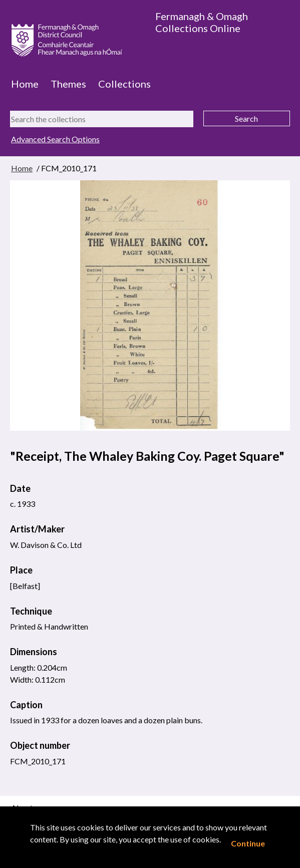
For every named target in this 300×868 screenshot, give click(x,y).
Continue (248, 843)
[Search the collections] (102, 119)
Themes (68, 84)
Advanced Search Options (55, 139)
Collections (124, 84)
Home (25, 84)
